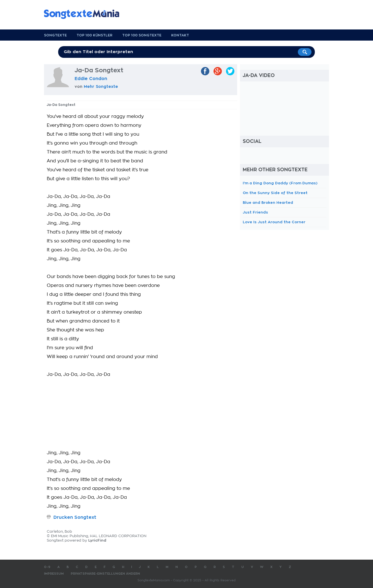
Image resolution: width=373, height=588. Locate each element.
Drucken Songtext (75, 517)
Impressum (54, 574)
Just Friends (255, 212)
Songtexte (55, 35)
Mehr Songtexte (101, 86)
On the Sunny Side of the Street (275, 193)
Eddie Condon (91, 79)
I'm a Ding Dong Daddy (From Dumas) (280, 183)
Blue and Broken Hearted (268, 203)
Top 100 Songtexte (142, 35)
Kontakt (180, 35)
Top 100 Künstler (95, 35)
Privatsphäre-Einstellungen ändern (105, 574)
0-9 (47, 567)
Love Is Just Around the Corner (274, 222)
